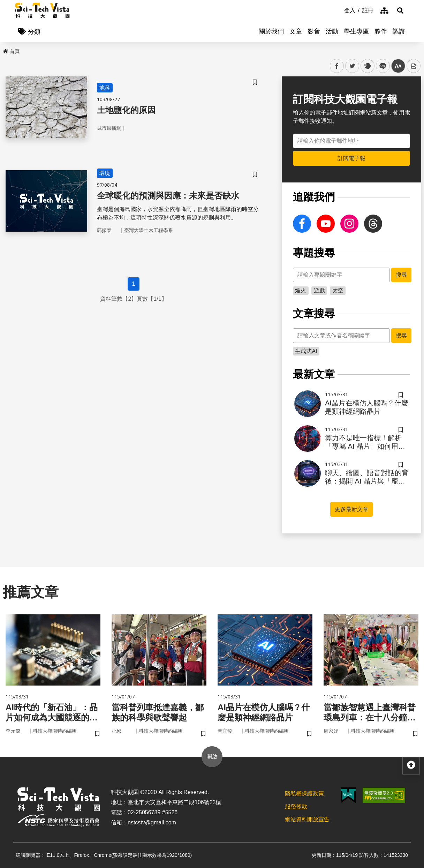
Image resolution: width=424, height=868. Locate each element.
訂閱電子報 (351, 158)
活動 (332, 31)
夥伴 (381, 31)
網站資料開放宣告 (307, 819)
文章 (296, 31)
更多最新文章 (351, 509)
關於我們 (271, 31)
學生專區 (356, 31)
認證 (399, 31)
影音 (314, 31)
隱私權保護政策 (304, 794)
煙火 (301, 290)
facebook (337, 66)
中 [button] (398, 66)
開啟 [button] (212, 757)
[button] (400, 10)
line (381, 66)
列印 (414, 66)
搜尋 (401, 275)
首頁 (11, 51)
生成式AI (306, 351)
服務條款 (296, 806)
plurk (367, 66)
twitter (352, 66)
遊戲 (319, 290)
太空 (338, 290)
